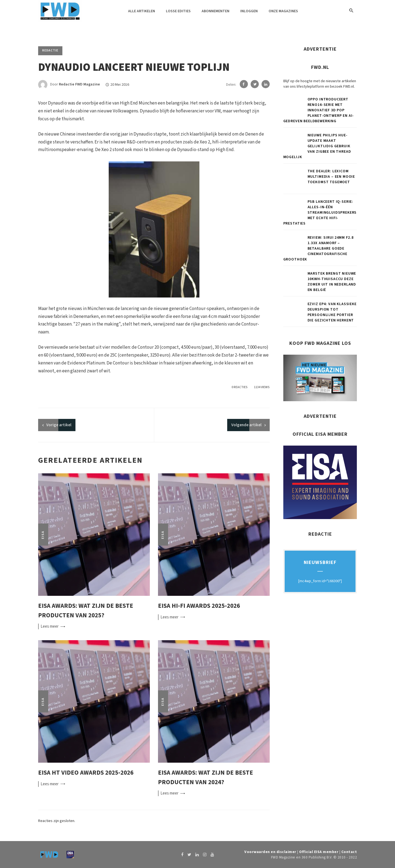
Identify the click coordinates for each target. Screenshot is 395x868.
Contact (349, 852)
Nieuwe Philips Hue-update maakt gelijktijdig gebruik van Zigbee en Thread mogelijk (317, 146)
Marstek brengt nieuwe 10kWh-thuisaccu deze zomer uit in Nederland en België (332, 282)
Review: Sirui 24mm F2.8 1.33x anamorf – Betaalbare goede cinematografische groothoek (318, 249)
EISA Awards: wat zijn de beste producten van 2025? (86, 611)
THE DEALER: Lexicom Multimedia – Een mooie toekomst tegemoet (331, 177)
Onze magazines (283, 11)
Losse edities (178, 11)
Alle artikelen (142, 11)
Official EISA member (319, 852)
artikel (59, 425)
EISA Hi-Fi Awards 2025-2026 (199, 606)
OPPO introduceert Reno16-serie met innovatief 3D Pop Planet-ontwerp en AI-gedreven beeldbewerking (319, 110)
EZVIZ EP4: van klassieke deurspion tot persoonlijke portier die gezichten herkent (332, 312)
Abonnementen (215, 11)
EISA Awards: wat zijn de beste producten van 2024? (206, 777)
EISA (43, 535)
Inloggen (249, 11)
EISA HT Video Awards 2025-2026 (86, 773)
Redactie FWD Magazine (79, 85)
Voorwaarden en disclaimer (270, 852)
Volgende (246, 425)
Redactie (50, 50)
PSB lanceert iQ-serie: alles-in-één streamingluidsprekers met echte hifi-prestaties (320, 213)
